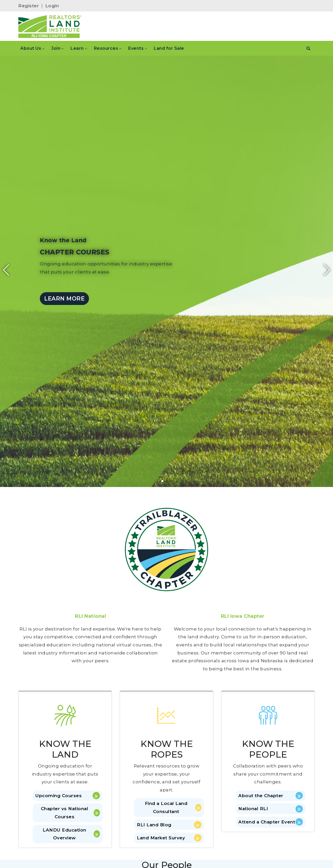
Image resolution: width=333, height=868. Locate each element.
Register (28, 6)
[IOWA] (50, 26)
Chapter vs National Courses (70, 813)
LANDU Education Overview (71, 834)
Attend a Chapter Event (271, 822)
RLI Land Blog (169, 825)
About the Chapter (271, 796)
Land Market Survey (169, 838)
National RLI (271, 809)
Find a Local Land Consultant (173, 807)
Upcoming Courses (68, 796)
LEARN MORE (64, 298)
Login (52, 6)
